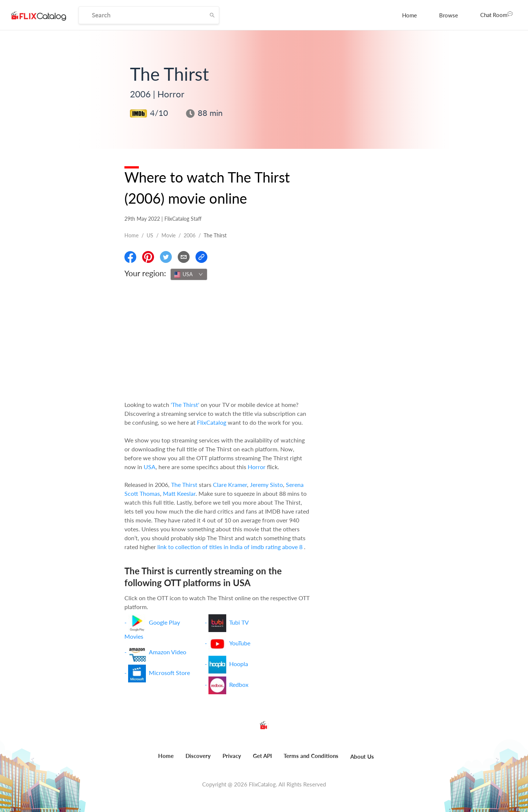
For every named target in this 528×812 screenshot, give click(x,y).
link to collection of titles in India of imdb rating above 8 (231, 547)
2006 (190, 235)
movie (168, 235)
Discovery (198, 756)
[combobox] (189, 274)
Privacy (232, 756)
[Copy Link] (201, 257)
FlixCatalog (212, 422)
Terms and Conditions (311, 756)
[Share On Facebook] (130, 257)
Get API (262, 756)
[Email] (184, 257)
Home (410, 15)
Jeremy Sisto (266, 484)
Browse (449, 15)
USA (150, 467)
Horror (257, 467)
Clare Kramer (230, 484)
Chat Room (497, 14)
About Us (362, 756)
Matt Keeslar (179, 493)
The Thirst (184, 484)
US (150, 235)
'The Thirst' (185, 405)
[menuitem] (410, 15)
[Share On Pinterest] (148, 257)
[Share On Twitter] (166, 257)
